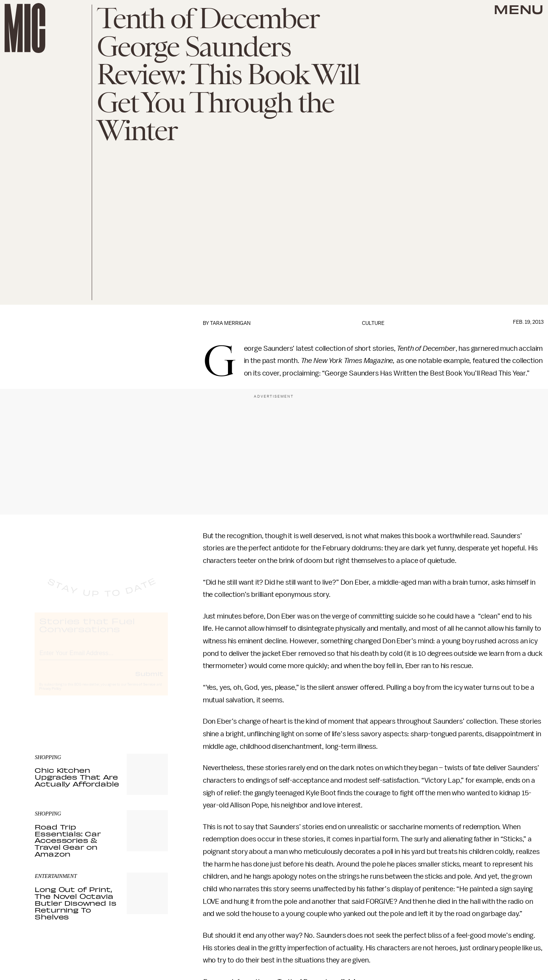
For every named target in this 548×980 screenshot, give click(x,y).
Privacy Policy (50, 696)
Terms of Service (141, 692)
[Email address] (101, 659)
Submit (149, 681)
